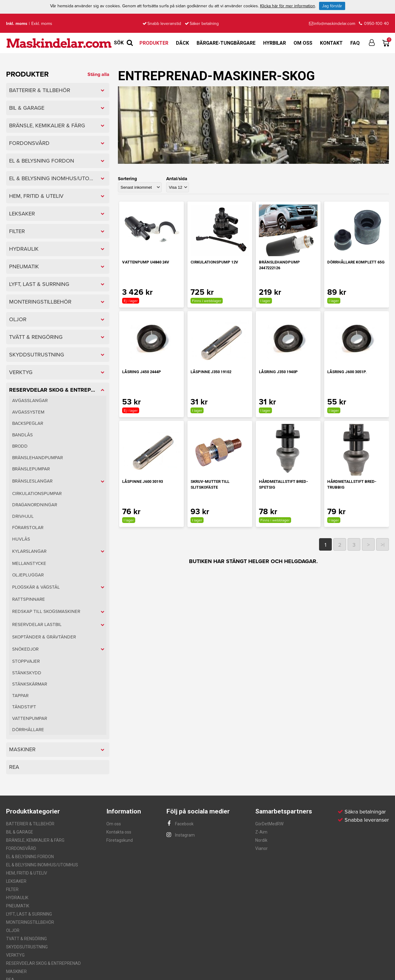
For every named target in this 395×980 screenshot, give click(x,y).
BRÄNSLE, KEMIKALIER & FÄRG (35, 840)
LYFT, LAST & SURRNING (29, 914)
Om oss (303, 43)
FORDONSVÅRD (21, 848)
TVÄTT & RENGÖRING (26, 939)
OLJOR (13, 930)
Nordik (261, 840)
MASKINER (16, 971)
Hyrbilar (275, 43)
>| (383, 545)
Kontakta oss (119, 832)
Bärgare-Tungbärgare (226, 43)
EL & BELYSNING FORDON (30, 857)
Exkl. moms (42, 24)
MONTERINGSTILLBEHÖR (30, 922)
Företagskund (120, 840)
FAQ (355, 43)
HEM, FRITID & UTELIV (27, 873)
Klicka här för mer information (288, 6)
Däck (182, 43)
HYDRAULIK (17, 898)
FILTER (12, 889)
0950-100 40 (374, 24)
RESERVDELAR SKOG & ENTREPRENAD (43, 963)
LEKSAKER (16, 881)
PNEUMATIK (18, 906)
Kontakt (331, 43)
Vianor (261, 848)
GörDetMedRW (269, 824)
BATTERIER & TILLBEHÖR (30, 824)
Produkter (154, 43)
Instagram (181, 835)
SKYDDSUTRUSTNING (27, 947)
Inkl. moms (17, 24)
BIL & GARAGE (20, 832)
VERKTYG (15, 955)
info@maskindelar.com (332, 24)
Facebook (180, 824)
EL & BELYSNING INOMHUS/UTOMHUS (42, 865)
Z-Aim (261, 832)
